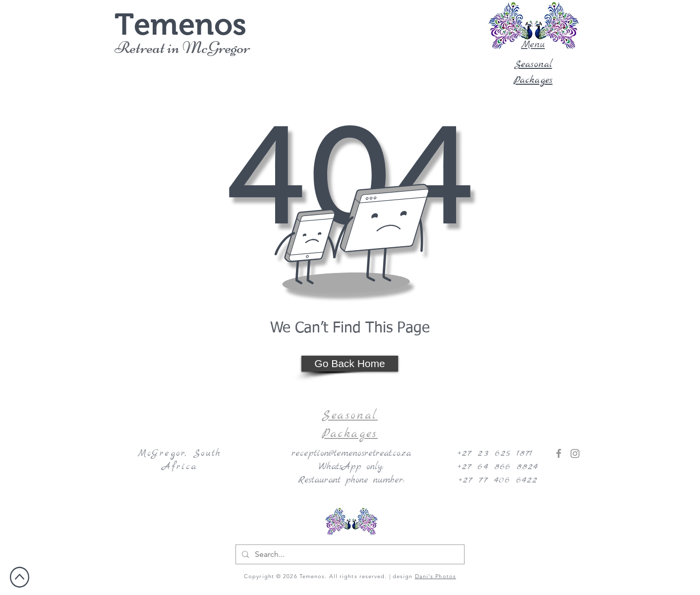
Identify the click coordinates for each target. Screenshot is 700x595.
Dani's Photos (436, 576)
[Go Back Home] (350, 364)
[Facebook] (559, 453)
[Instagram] (575, 453)
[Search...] (349, 554)
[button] (533, 26)
